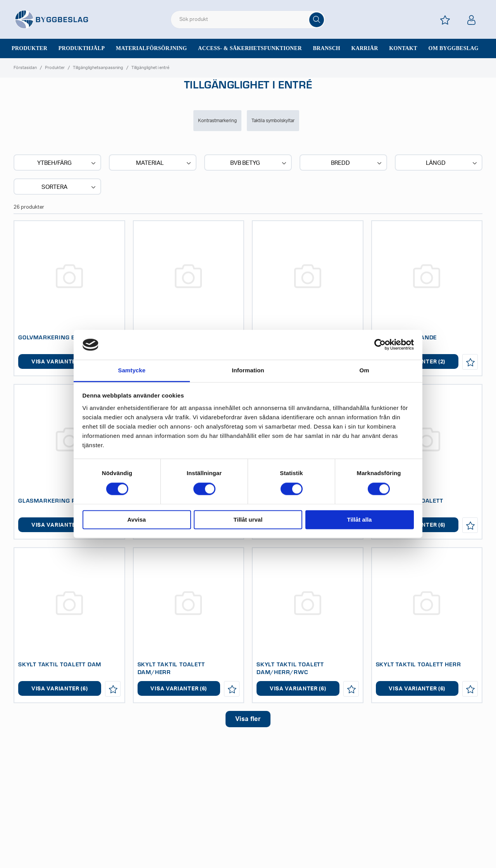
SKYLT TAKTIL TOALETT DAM (60, 664)
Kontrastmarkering (217, 121)
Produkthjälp (82, 48)
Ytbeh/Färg (67, 163)
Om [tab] (364, 370)
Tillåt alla (360, 520)
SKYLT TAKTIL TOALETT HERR (418, 664)
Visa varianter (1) (60, 525)
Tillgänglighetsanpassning (98, 68)
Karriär (365, 48)
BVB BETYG (259, 163)
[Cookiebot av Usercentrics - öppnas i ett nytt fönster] (380, 345)
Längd (452, 163)
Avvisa (137, 520)
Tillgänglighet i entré (150, 68)
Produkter (29, 48)
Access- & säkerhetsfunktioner (250, 48)
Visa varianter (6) (60, 689)
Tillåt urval (248, 520)
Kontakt (403, 48)
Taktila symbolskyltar (273, 121)
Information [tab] (248, 370)
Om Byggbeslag (453, 48)
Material (164, 163)
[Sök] (317, 20)
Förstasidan (25, 68)
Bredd (357, 163)
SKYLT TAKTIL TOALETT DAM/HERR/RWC (290, 668)
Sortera (69, 187)
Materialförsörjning (152, 48)
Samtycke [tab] (132, 370)
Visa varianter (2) (60, 362)
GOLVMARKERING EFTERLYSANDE (67, 337)
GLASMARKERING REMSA (55, 500)
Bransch (326, 48)
